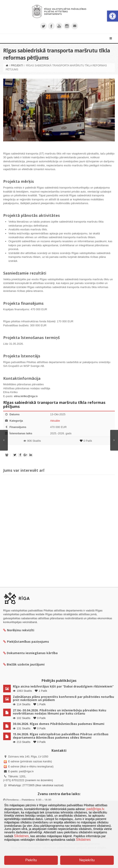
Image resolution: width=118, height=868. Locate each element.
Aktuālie (55, 421)
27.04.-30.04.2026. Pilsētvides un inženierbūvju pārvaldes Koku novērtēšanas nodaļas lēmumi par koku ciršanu (60, 712)
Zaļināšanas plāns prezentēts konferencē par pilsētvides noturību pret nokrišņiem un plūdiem (63, 698)
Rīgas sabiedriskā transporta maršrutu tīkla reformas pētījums (54, 405)
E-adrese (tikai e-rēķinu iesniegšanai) (30, 766)
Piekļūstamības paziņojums (26, 642)
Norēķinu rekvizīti (19, 630)
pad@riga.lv (26, 771)
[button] (113, 16)
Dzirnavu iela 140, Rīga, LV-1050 (28, 757)
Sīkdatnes (21, 836)
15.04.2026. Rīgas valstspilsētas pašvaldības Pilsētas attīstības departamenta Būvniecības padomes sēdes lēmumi (61, 736)
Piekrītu (31, 860)
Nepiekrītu (87, 860)
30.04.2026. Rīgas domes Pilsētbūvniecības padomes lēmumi (59, 724)
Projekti (17, 66)
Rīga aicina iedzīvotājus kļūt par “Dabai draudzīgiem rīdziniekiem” (63, 686)
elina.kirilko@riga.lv (26, 396)
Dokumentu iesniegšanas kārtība (32, 653)
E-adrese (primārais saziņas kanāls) (30, 761)
